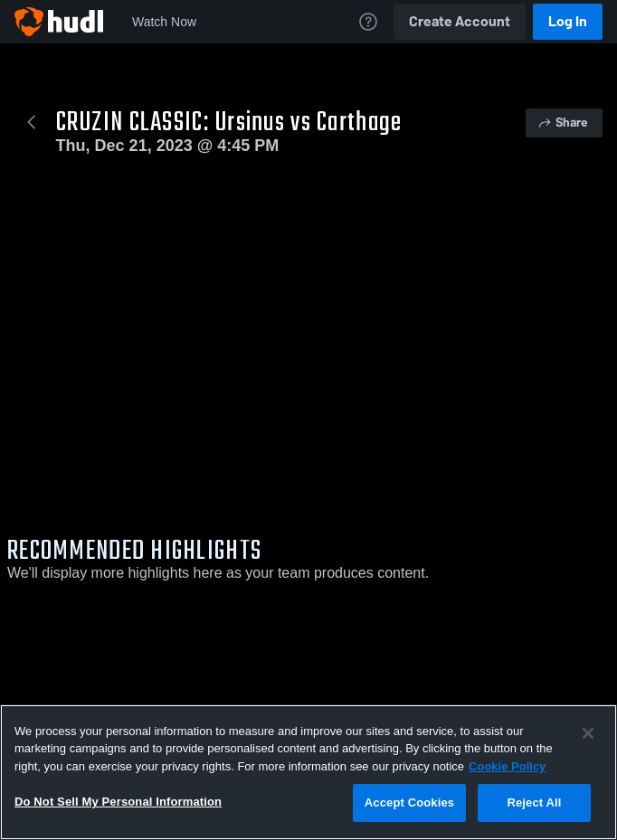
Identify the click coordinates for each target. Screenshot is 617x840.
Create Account (460, 21)
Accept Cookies (409, 802)
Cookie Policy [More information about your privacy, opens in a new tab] (507, 766)
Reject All (534, 802)
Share (562, 123)
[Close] (588, 733)
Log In (568, 21)
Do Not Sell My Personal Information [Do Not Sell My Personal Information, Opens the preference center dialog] (118, 802)
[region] (308, 772)
